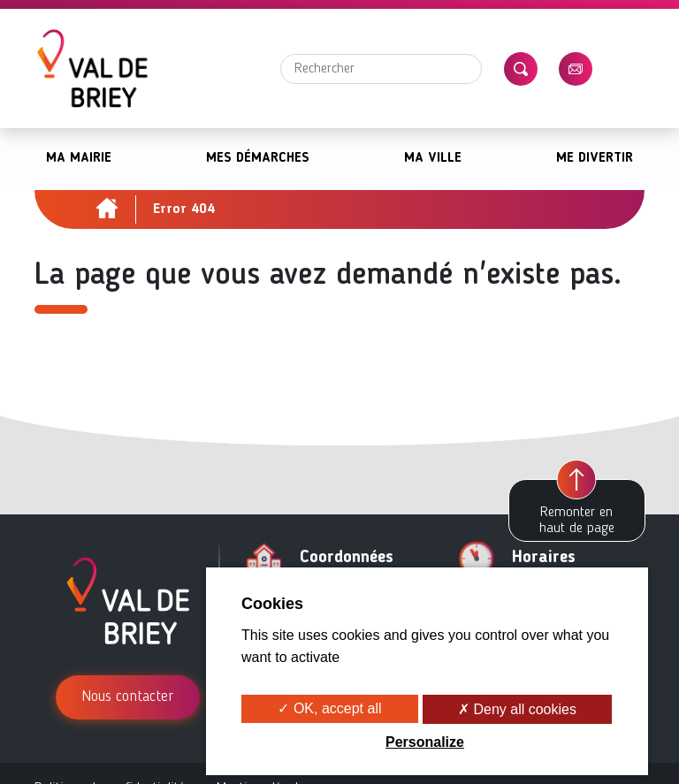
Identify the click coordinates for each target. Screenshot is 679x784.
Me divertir (595, 159)
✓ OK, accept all (329, 708)
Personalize (425, 742)
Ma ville (433, 159)
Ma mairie (79, 159)
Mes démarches (258, 159)
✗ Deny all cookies (517, 709)
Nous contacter (128, 697)
